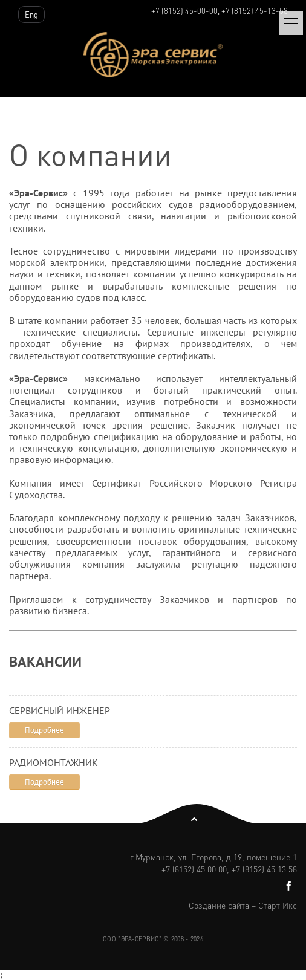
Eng (31, 14)
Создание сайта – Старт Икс (243, 905)
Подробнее (44, 730)
